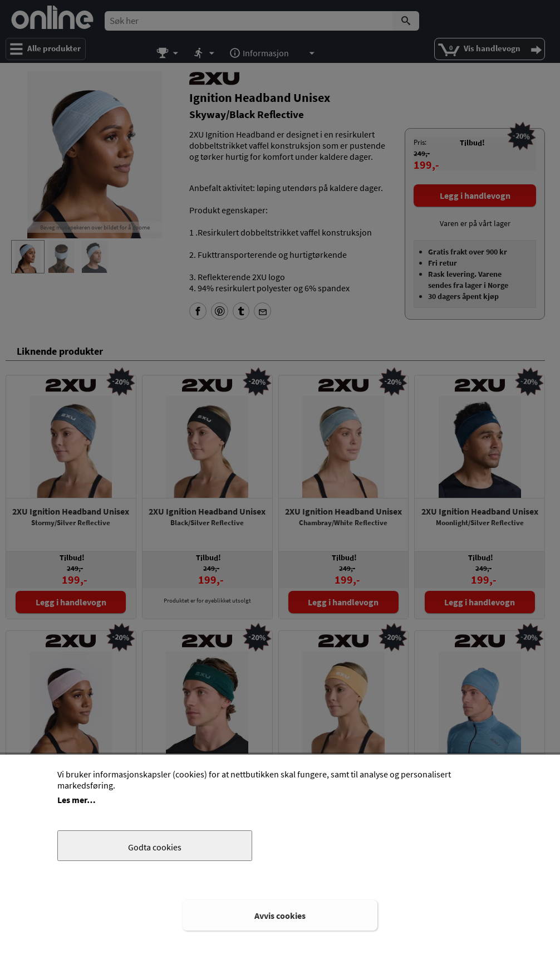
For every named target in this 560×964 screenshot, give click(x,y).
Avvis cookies (280, 916)
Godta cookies (155, 847)
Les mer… (77, 800)
